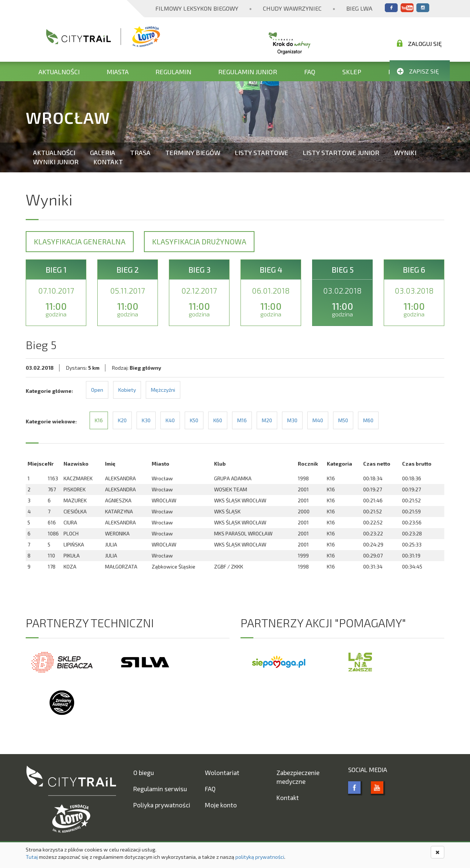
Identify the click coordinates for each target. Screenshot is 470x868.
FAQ (310, 72)
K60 (218, 420)
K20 (122, 420)
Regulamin (173, 72)
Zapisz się (418, 71)
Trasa (140, 153)
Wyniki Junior (56, 162)
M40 (318, 420)
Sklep (352, 72)
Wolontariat (222, 772)
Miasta (117, 72)
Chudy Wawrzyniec (292, 8)
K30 (146, 420)
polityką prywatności (260, 857)
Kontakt (108, 162)
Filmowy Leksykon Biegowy (197, 8)
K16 (99, 420)
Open (97, 390)
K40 (170, 420)
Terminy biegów (193, 153)
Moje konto (221, 805)
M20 (267, 420)
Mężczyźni (163, 390)
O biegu (144, 772)
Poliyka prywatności (162, 805)
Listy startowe (262, 153)
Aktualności (59, 72)
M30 (292, 420)
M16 (242, 420)
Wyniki (405, 153)
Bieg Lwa (359, 8)
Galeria (103, 153)
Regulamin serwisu (160, 789)
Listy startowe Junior (341, 153)
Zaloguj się (419, 43)
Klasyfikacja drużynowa (199, 241)
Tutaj (32, 857)
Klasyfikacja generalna (80, 241)
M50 (343, 420)
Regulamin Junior (248, 72)
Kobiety (127, 390)
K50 (194, 420)
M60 (368, 420)
